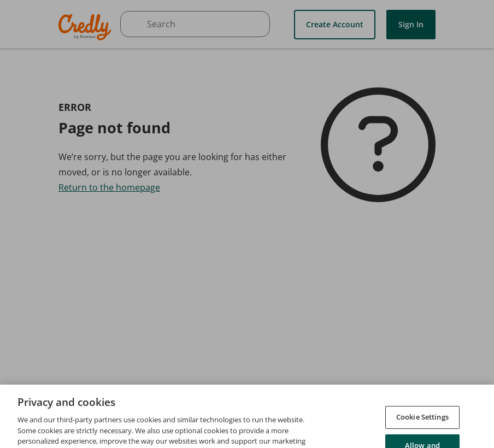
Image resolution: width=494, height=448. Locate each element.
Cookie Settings (422, 426)
